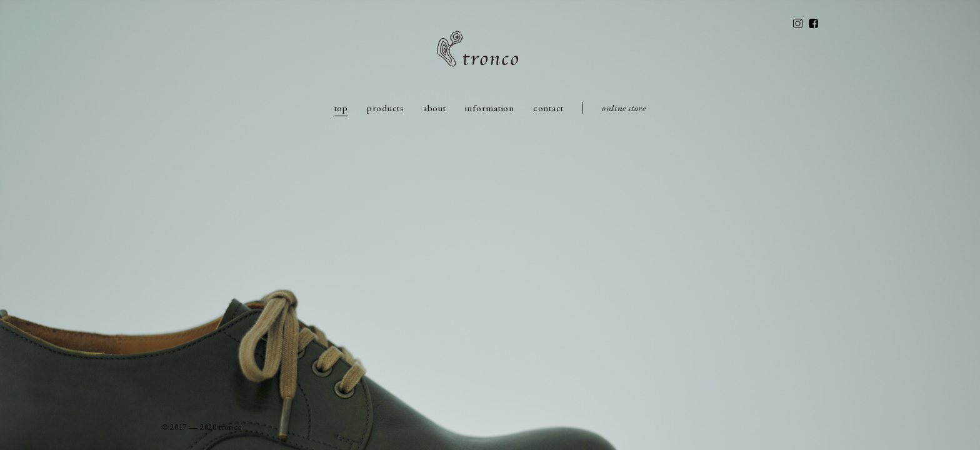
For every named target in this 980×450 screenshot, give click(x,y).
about (435, 108)
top (341, 108)
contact (548, 108)
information (490, 108)
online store (624, 108)
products (386, 108)
